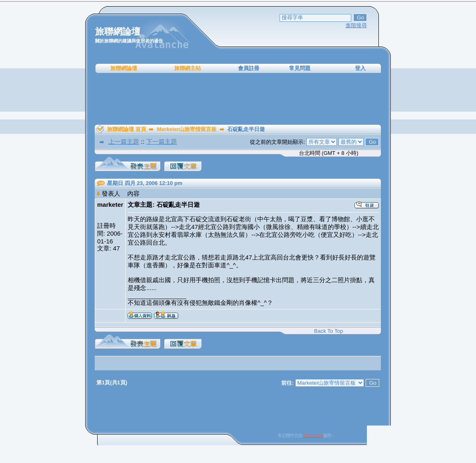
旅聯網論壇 (124, 68)
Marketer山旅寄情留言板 (187, 129)
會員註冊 (249, 68)
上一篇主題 (124, 141)
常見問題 (300, 68)
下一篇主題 (162, 141)
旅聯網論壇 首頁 (127, 129)
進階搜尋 (356, 25)
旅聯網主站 (188, 68)
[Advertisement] (238, 99)
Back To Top (329, 331)
